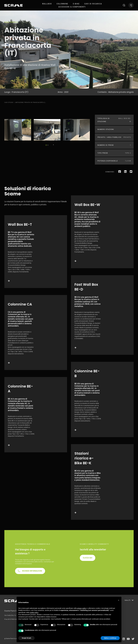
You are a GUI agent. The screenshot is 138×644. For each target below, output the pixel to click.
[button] (119, 600)
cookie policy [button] (34, 613)
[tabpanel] (18, 130)
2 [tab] (48, 145)
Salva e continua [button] (110, 638)
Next (53, 144)
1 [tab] (46, 145)
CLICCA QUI (88, 558)
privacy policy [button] (82, 608)
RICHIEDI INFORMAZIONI (32, 571)
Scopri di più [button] (26, 638)
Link (36, 252)
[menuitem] (47, 4)
